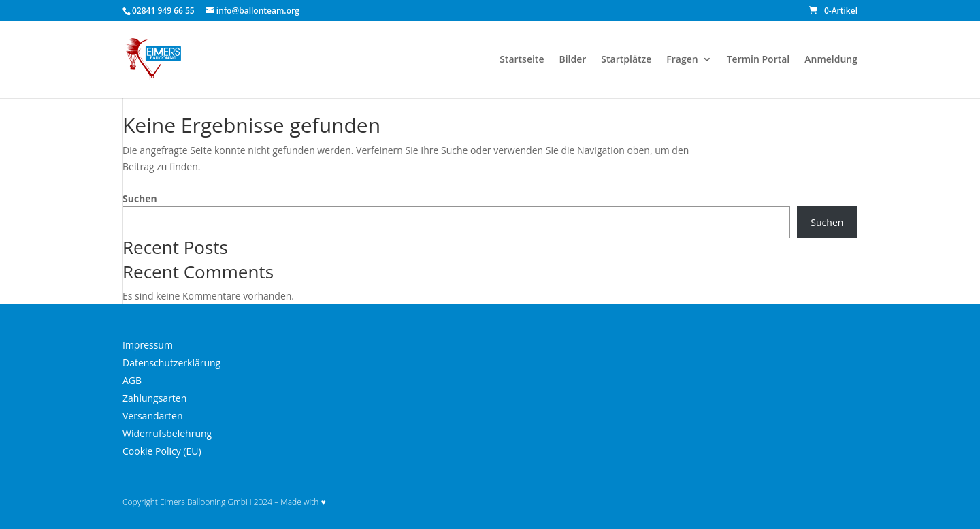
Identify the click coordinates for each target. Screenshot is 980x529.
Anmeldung (831, 60)
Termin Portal (758, 60)
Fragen (682, 60)
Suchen (140, 198)
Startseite (522, 60)
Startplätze (626, 60)
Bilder (572, 60)
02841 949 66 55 (163, 11)
